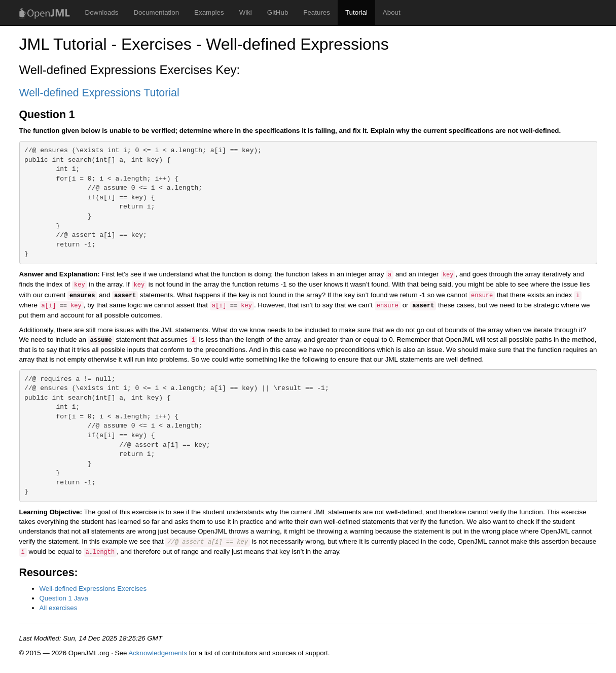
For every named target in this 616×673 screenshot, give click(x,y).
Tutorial (356, 12)
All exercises (59, 608)
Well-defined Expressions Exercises (93, 589)
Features (317, 12)
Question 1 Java (64, 598)
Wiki (246, 12)
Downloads (102, 12)
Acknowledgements (158, 653)
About (392, 12)
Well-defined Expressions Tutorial (99, 93)
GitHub (278, 12)
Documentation (156, 12)
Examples (209, 12)
